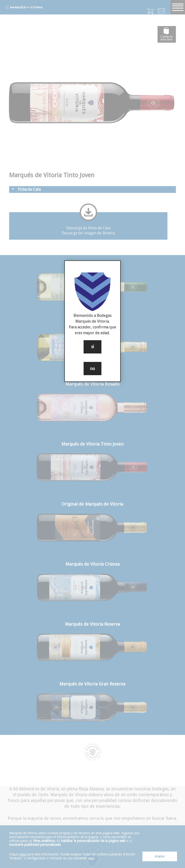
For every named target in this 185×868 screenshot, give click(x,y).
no (92, 369)
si (92, 347)
